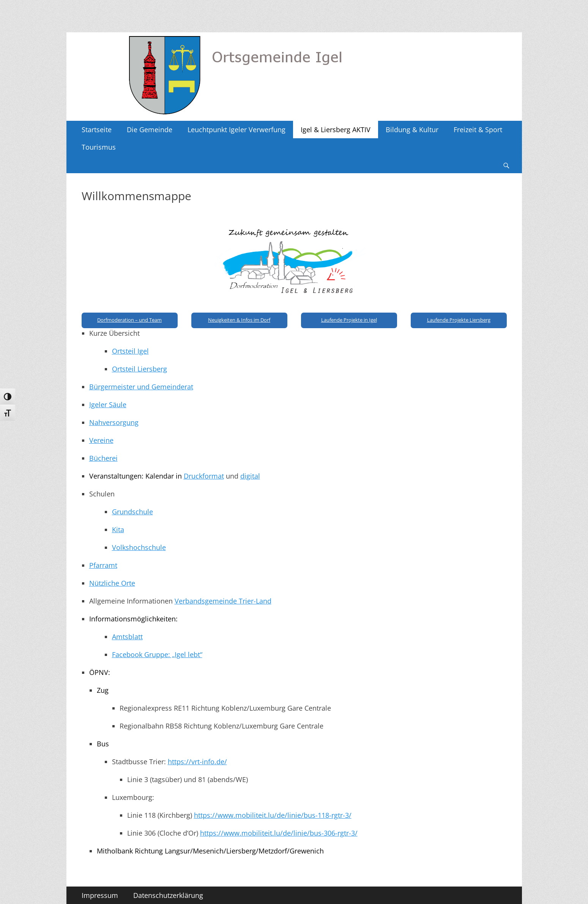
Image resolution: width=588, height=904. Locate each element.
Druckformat (204, 476)
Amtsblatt (127, 637)
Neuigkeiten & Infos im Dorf (239, 320)
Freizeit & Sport (478, 130)
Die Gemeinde (150, 130)
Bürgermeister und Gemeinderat (141, 387)
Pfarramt (103, 565)
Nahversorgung (114, 422)
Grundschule (132, 512)
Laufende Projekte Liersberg (459, 320)
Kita (118, 529)
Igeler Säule (108, 405)
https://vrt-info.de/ (197, 762)
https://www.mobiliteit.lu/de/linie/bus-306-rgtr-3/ (279, 833)
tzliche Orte (117, 583)
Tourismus (99, 147)
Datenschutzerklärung (168, 895)
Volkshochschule (139, 547)
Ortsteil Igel (130, 351)
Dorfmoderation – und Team (129, 320)
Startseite (97, 130)
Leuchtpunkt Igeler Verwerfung (236, 130)
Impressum (100, 895)
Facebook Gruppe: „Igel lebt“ (157, 654)
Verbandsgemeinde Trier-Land (223, 601)
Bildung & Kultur (412, 130)
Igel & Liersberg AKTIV (336, 130)
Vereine (101, 440)
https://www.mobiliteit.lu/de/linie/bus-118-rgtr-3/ (273, 815)
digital (250, 476)
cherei (108, 458)
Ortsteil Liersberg (140, 369)
